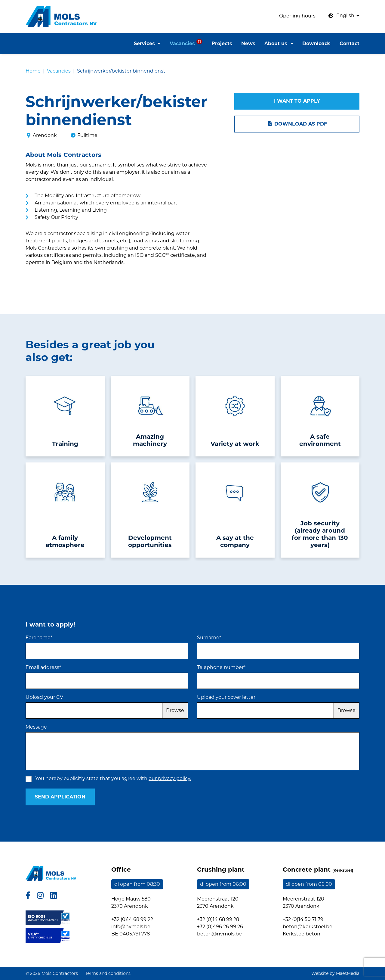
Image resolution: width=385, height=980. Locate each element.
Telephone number (221, 667)
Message (36, 727)
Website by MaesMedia (335, 973)
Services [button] (145, 44)
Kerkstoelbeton (302, 934)
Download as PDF (297, 124)
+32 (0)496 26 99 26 (220, 927)
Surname (209, 638)
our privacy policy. (170, 778)
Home (33, 71)
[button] (344, 16)
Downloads (316, 44)
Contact (350, 44)
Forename (39, 638)
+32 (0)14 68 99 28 (218, 919)
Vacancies (186, 43)
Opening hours (297, 16)
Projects (222, 44)
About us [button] (277, 44)
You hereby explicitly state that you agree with (113, 778)
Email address (43, 667)
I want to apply (297, 101)
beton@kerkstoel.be (308, 927)
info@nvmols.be (131, 927)
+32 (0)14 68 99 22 (132, 919)
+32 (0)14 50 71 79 (303, 919)
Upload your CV (44, 697)
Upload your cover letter (226, 697)
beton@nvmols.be (219, 934)
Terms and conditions (108, 973)
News (248, 44)
